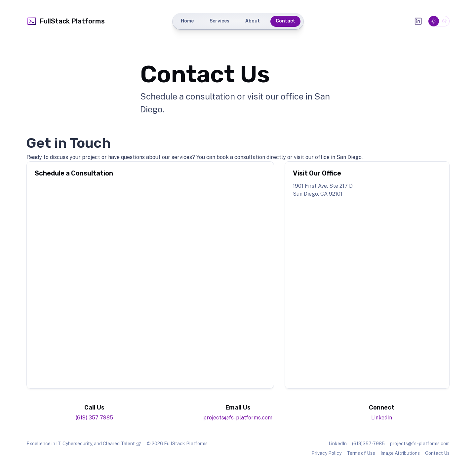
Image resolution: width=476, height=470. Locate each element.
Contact (285, 21)
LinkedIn (382, 418)
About (253, 21)
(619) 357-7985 (94, 418)
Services (219, 21)
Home (187, 21)
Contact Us (437, 453)
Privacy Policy (326, 453)
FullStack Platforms (66, 21)
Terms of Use (361, 453)
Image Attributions (400, 453)
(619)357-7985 (368, 444)
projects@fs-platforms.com (238, 418)
